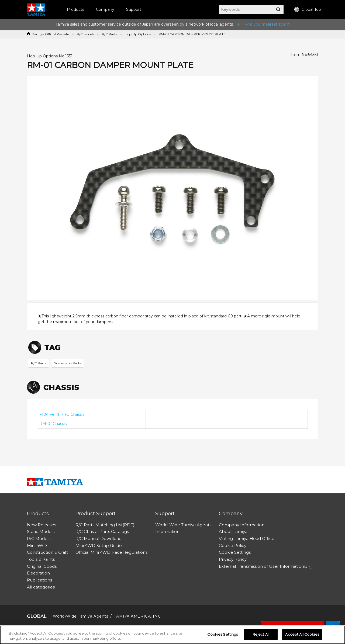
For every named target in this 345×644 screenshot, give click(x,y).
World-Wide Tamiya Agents (183, 525)
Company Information (242, 525)
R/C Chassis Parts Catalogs (102, 532)
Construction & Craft (47, 552)
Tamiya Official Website (51, 34)
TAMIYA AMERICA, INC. (138, 616)
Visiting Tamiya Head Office (247, 539)
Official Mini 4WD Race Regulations (111, 552)
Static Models (41, 532)
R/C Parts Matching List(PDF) (105, 525)
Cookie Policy (233, 546)
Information (167, 532)
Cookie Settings (235, 552)
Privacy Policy (233, 559)
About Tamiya (233, 532)
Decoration (38, 573)
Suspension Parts (68, 363)
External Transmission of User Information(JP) (265, 566)
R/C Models (85, 34)
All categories (41, 587)
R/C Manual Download (99, 539)
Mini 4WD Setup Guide (99, 546)
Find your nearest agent (267, 24)
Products (75, 9)
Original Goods (42, 566)
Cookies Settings (222, 634)
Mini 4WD (37, 546)
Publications (39, 580)
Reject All (261, 634)
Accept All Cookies (302, 634)
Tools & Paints (41, 559)
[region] (172, 635)
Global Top (308, 10)
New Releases (42, 525)
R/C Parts (109, 34)
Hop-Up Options (138, 34)
